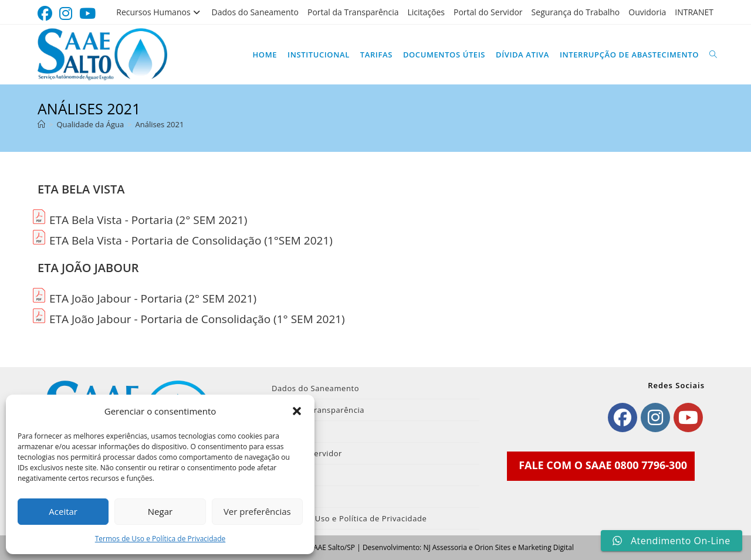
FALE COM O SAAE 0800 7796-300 (603, 465)
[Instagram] (655, 418)
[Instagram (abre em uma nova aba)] (66, 14)
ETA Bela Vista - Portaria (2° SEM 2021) (148, 220)
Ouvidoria (647, 12)
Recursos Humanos (159, 12)
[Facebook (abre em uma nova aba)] (47, 14)
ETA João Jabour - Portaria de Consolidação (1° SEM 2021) (197, 319)
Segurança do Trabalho (576, 12)
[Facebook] (623, 418)
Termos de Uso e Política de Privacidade (160, 539)
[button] (297, 411)
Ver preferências (257, 511)
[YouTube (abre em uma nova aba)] (87, 14)
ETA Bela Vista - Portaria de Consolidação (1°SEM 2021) (191, 240)
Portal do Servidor (488, 12)
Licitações (426, 12)
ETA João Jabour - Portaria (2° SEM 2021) (153, 298)
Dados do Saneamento (255, 12)
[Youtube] (688, 418)
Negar (160, 511)
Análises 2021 (160, 124)
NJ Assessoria (445, 547)
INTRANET (694, 12)
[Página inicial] (41, 124)
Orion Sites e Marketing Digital (524, 547)
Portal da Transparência (353, 12)
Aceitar (63, 511)
